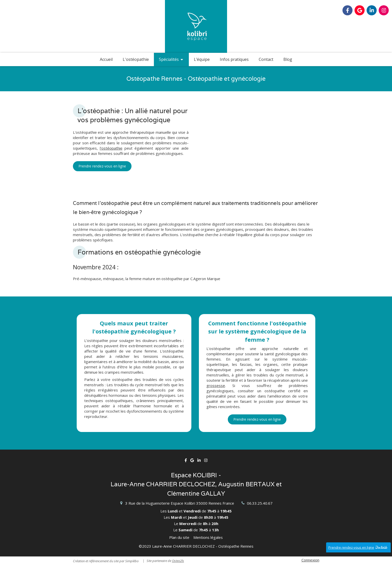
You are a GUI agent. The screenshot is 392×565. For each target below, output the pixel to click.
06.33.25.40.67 (260, 503)
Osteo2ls (178, 561)
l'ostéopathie (111, 148)
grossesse (216, 385)
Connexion (310, 560)
